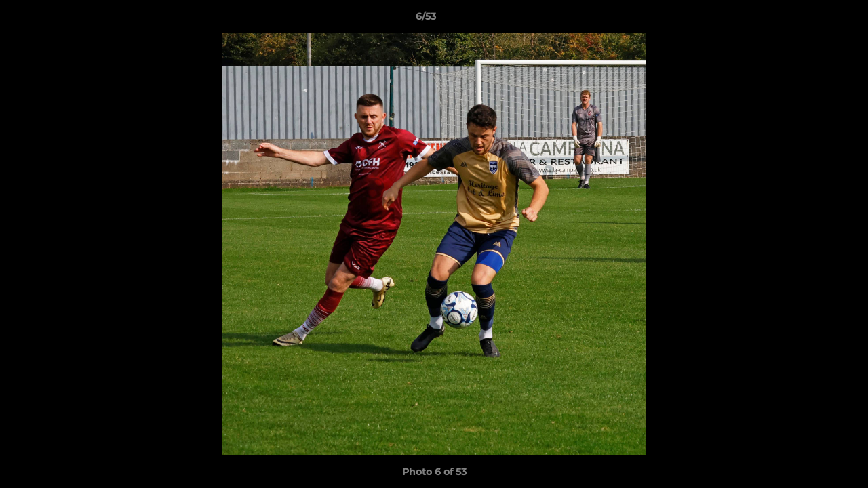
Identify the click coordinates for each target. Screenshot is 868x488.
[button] (811, 20)
